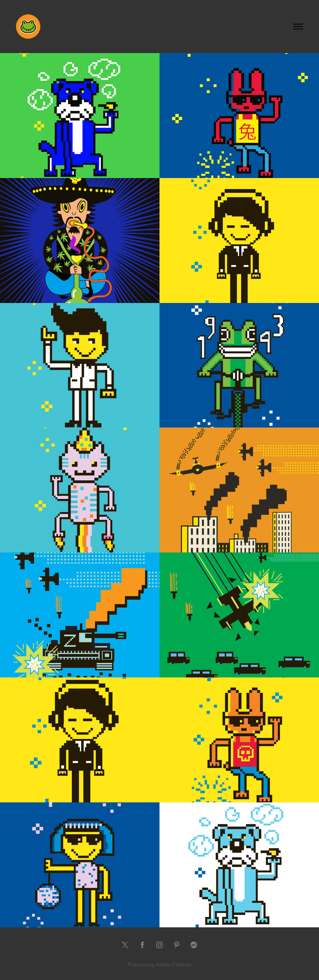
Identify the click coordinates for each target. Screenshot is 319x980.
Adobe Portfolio (174, 964)
